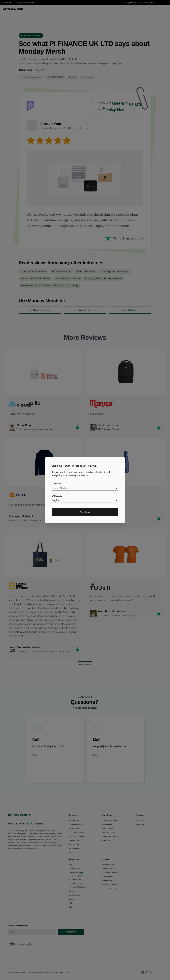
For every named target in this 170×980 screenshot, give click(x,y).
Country (56, 484)
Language (57, 496)
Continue (85, 512)
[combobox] (85, 488)
